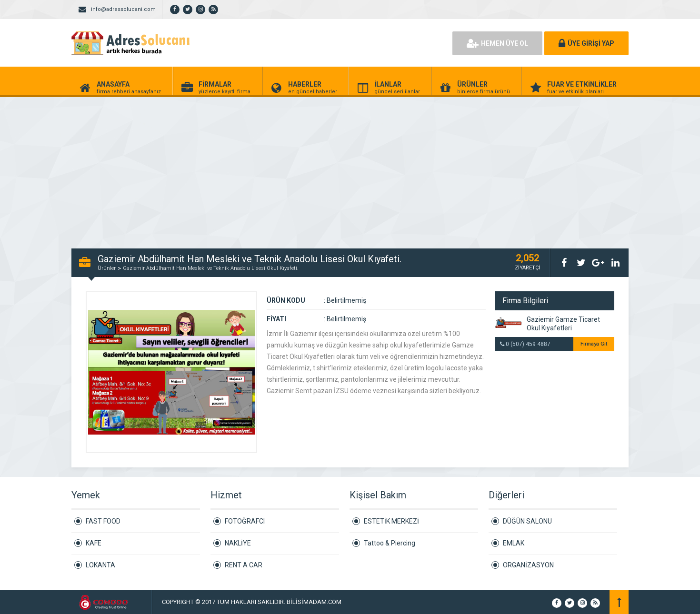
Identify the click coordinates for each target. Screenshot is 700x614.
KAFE (94, 543)
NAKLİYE (238, 543)
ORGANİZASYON (528, 565)
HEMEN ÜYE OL (497, 43)
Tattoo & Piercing (390, 543)
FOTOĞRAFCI (245, 521)
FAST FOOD (103, 521)
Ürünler (107, 268)
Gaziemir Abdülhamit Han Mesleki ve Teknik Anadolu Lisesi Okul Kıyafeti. (211, 268)
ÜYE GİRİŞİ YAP (586, 43)
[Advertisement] (286, 168)
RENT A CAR (244, 565)
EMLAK (514, 543)
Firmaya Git (594, 344)
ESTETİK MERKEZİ (391, 521)
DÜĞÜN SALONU (527, 521)
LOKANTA (100, 565)
